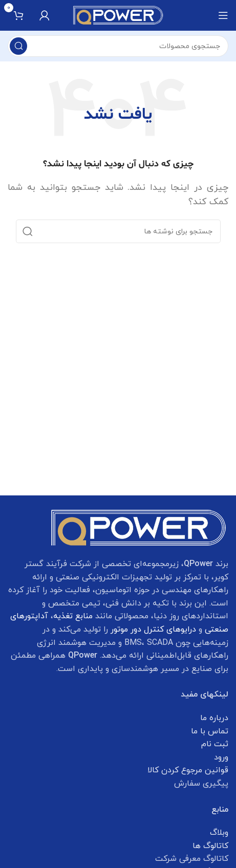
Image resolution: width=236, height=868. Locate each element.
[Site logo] (118, 15)
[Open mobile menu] (223, 15)
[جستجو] (118, 46)
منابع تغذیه (73, 616)
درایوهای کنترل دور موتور (153, 630)
